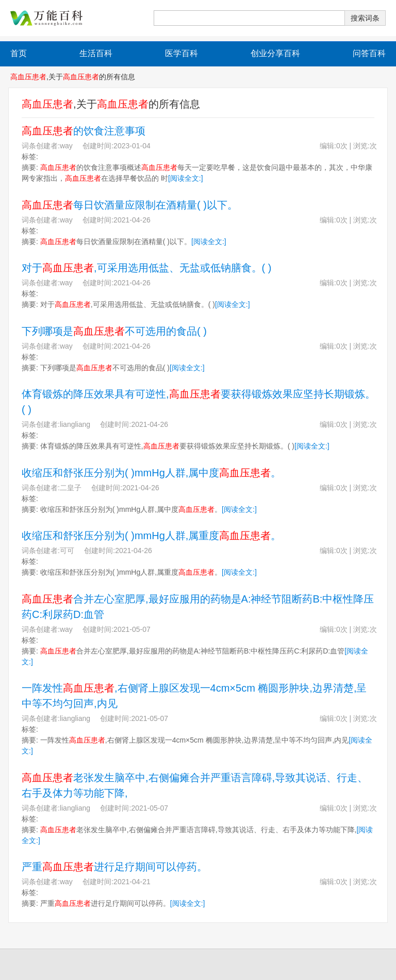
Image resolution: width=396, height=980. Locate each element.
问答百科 (369, 53)
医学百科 (181, 53)
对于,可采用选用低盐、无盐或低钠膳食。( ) (146, 268)
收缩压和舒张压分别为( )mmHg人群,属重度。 (151, 536)
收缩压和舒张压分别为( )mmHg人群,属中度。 (151, 473)
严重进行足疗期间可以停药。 (114, 867)
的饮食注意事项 (84, 131)
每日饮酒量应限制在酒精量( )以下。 (130, 205)
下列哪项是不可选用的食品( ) (114, 331)
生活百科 (96, 53)
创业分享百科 (275, 53)
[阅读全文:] (186, 178)
